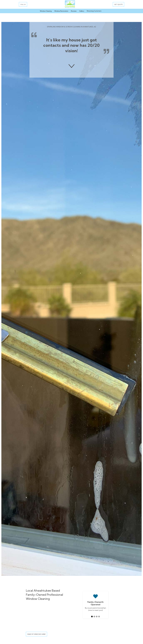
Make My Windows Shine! (36, 634)
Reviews (74, 11)
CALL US (23, 4)
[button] (92, 617)
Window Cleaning (46, 11)
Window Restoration (61, 11)
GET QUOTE (118, 5)
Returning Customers (94, 11)
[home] (70, 4)
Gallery (82, 11)
